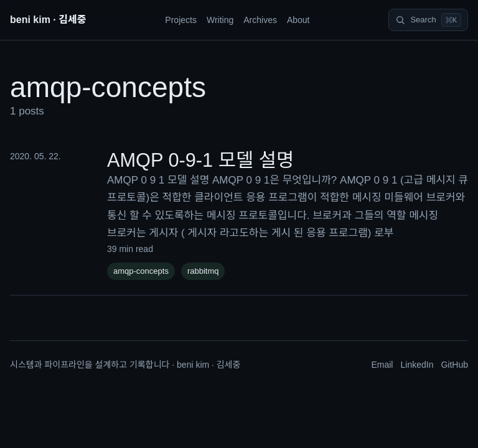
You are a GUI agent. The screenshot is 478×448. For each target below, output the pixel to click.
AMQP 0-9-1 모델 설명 (200, 160)
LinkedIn (417, 365)
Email (382, 365)
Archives (260, 20)
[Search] (428, 20)
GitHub (454, 365)
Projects (181, 20)
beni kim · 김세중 (48, 20)
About (298, 20)
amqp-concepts (141, 271)
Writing (220, 20)
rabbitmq (203, 271)
